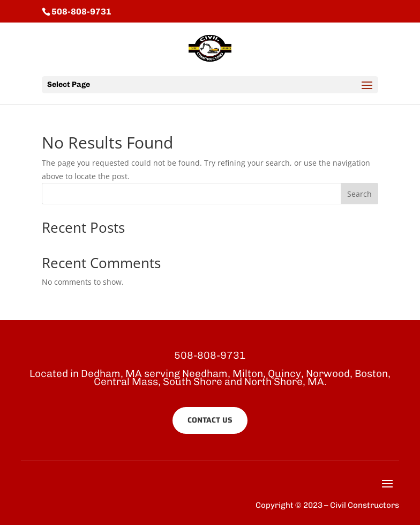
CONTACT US (210, 420)
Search (359, 194)
